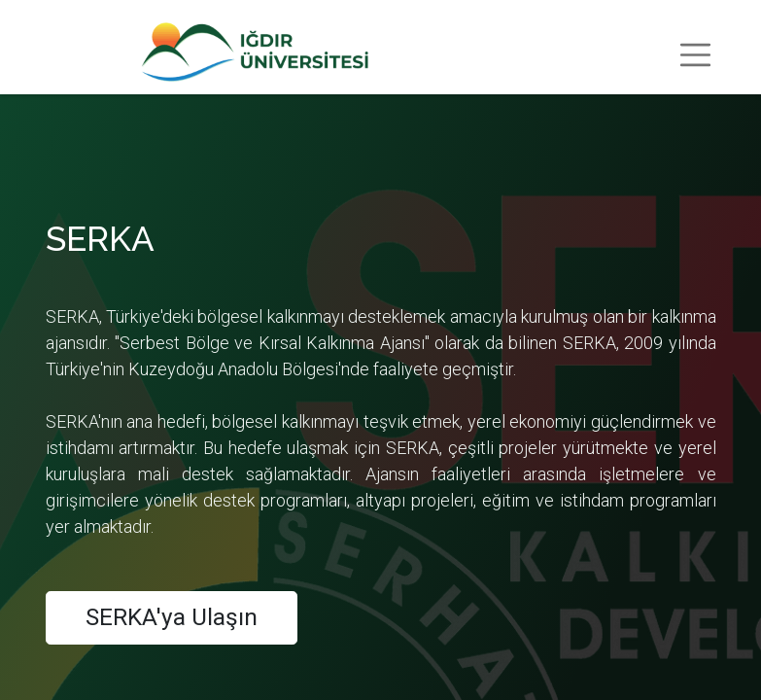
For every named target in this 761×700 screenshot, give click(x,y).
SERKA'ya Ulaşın (172, 617)
